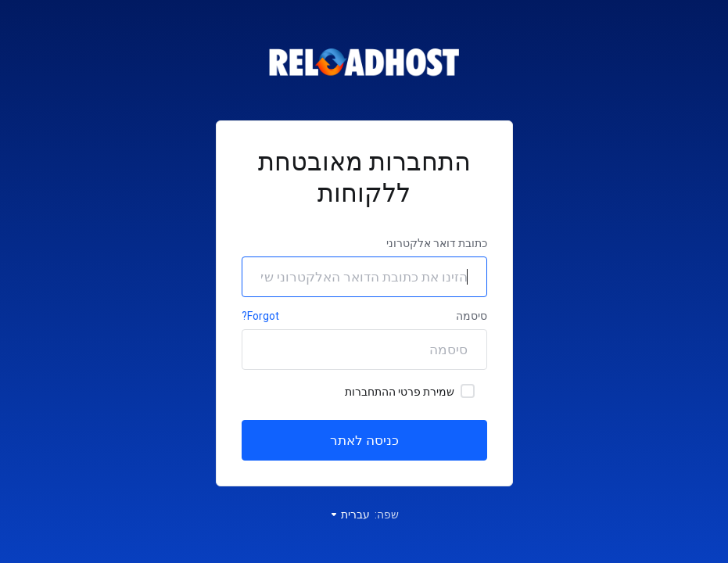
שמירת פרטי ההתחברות (410, 391)
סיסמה (472, 316)
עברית (350, 515)
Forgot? (260, 316)
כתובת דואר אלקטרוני (437, 243)
